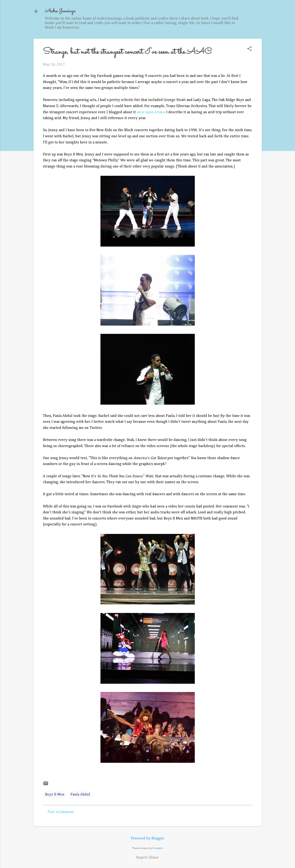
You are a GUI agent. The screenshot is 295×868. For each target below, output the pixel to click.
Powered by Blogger (148, 839)
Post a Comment (61, 812)
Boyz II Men (55, 795)
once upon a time (151, 112)
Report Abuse (147, 858)
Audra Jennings (60, 11)
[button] (249, 49)
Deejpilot (158, 848)
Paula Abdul (80, 795)
